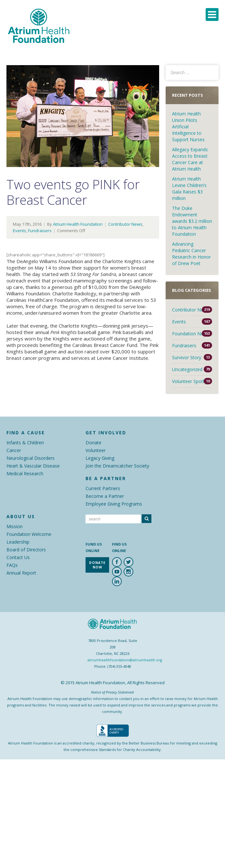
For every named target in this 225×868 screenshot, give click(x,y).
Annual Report (21, 573)
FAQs (12, 565)
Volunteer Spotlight (192, 381)
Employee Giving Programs (114, 504)
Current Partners (103, 488)
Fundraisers (40, 231)
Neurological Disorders (31, 458)
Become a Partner (105, 496)
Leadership (18, 542)
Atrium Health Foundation (78, 224)
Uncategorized (187, 369)
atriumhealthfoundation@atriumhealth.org (125, 660)
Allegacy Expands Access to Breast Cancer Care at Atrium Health (190, 159)
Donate (93, 443)
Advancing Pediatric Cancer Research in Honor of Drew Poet (191, 254)
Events (20, 231)
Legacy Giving (100, 458)
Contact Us (18, 557)
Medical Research (25, 473)
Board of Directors (26, 550)
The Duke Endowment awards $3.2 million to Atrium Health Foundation (192, 221)
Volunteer (96, 450)
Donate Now (97, 565)
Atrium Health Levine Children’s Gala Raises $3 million (189, 188)
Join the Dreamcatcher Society (117, 466)
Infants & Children (25, 443)
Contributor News (125, 224)
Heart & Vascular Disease (33, 466)
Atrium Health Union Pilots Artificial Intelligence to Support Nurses (188, 127)
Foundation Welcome (29, 534)
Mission (15, 526)
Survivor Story (187, 357)
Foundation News (191, 334)
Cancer (14, 450)
